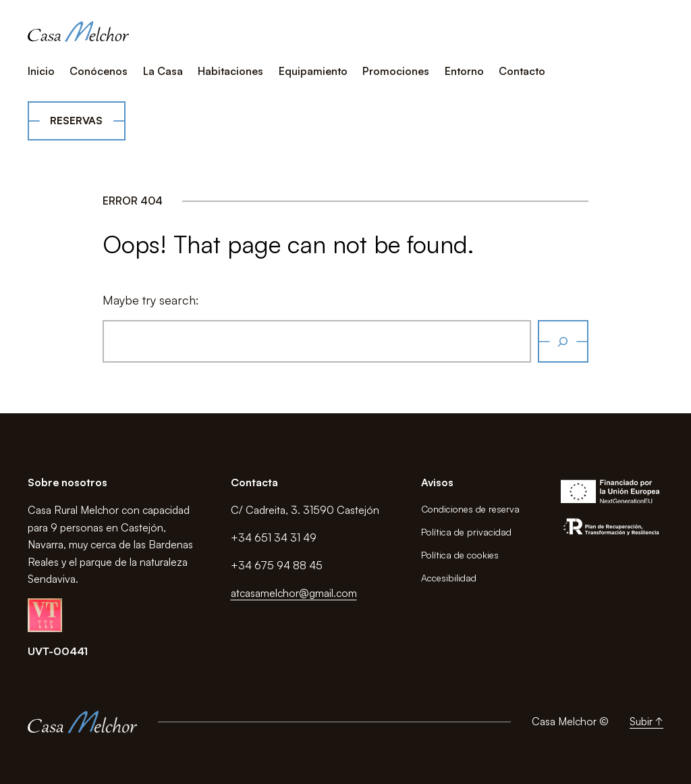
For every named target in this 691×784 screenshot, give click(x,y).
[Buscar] (563, 341)
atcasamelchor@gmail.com (294, 593)
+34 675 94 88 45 (277, 565)
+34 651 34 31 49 (274, 538)
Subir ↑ (646, 721)
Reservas (76, 120)
